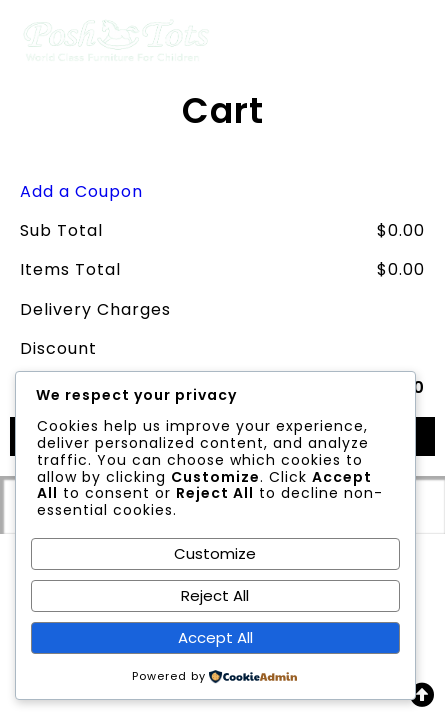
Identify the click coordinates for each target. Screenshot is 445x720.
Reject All (215, 595)
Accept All (215, 637)
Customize (215, 553)
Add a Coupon (81, 191)
